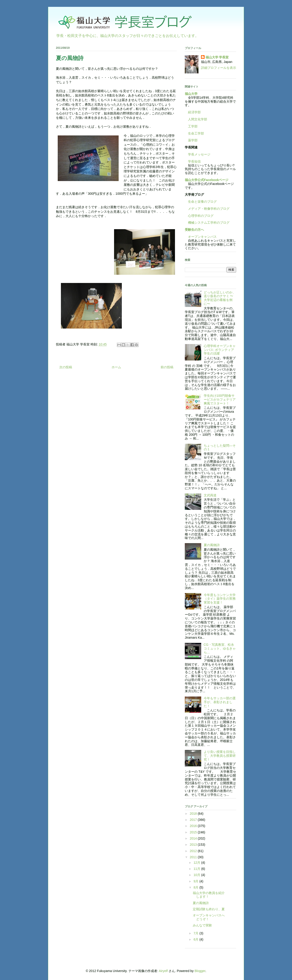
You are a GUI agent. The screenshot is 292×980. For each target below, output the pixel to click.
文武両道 (210, 495)
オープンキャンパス (201, 237)
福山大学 (191, 94)
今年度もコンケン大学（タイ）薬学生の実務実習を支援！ (220, 599)
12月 (197, 863)
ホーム (116, 367)
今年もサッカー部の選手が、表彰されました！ (220, 702)
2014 (194, 838)
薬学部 (193, 140)
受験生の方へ (194, 230)
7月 (196, 933)
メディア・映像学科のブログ (207, 209)
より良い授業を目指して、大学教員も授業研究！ (220, 756)
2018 (194, 814)
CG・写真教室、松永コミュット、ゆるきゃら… (220, 648)
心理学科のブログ (199, 216)
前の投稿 (167, 367)
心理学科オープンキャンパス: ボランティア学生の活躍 (220, 350)
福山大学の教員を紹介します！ (209, 895)
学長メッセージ (198, 154)
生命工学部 (196, 133)
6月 (196, 939)
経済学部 (194, 112)
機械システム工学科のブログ (207, 223)
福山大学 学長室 (217, 57)
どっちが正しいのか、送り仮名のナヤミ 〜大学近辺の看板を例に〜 (220, 298)
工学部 (193, 126)
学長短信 (193, 161)
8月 (196, 887)
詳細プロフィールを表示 (219, 68)
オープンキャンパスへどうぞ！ (209, 917)
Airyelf (163, 971)
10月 (197, 875)
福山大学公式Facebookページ (207, 180)
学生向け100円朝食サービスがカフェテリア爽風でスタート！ (220, 399)
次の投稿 (66, 367)
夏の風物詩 (212, 545)
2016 (194, 826)
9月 (196, 881)
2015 (194, 832)
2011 (194, 857)
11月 (197, 869)
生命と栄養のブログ (201, 202)
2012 (194, 851)
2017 (194, 820)
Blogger (200, 971)
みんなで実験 (202, 925)
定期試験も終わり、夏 (209, 909)
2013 (194, 845)
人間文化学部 (198, 119)
